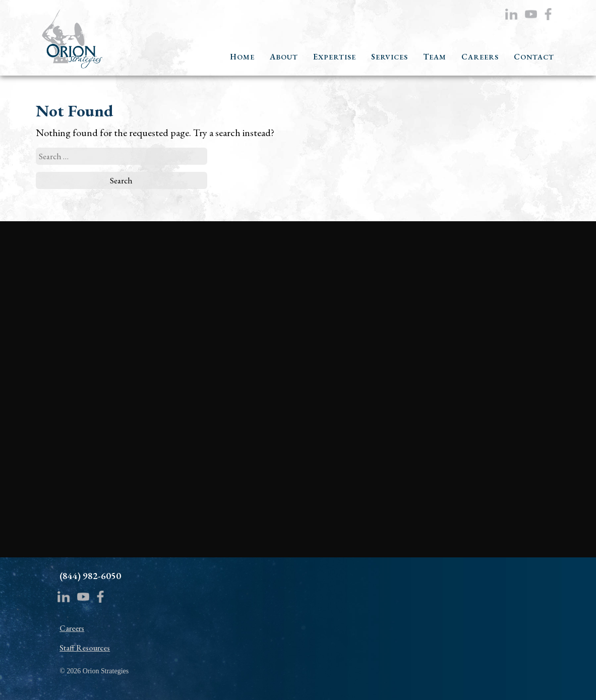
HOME (242, 57)
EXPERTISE (335, 57)
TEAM (435, 57)
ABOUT (284, 57)
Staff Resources (85, 648)
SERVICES (390, 57)
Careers (72, 628)
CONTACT (534, 57)
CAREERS (480, 57)
